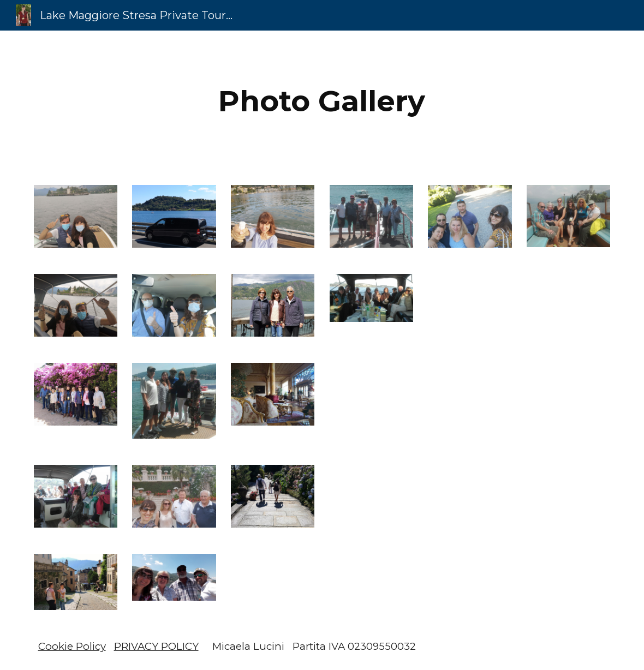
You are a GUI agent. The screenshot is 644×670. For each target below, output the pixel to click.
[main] (322, 101)
